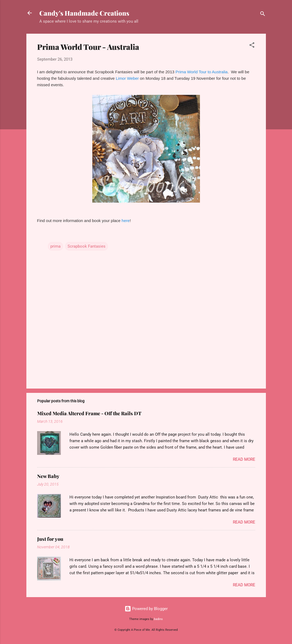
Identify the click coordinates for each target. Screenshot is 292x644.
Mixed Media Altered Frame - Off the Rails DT (89, 413)
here (126, 221)
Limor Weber (127, 78)
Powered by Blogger (146, 609)
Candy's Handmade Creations (84, 13)
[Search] (263, 15)
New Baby (48, 476)
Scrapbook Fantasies (87, 246)
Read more (244, 459)
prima (55, 246)
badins (158, 619)
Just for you (50, 539)
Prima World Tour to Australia (202, 72)
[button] (252, 46)
